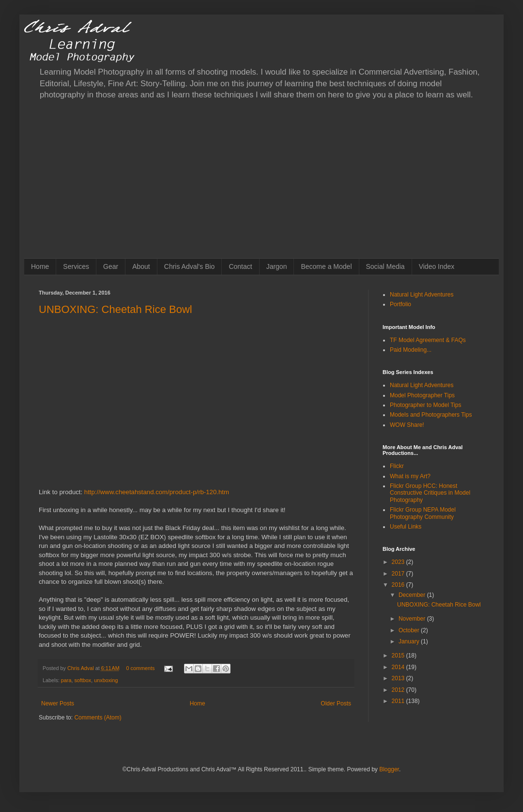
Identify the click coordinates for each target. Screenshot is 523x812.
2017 (399, 574)
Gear (111, 266)
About (141, 266)
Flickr (397, 466)
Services (76, 266)
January (410, 641)
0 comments (141, 668)
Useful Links (406, 527)
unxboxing (106, 680)
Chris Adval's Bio (190, 266)
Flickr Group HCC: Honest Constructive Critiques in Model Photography (430, 493)
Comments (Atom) (98, 718)
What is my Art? (410, 476)
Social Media (385, 266)
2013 (399, 678)
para (66, 680)
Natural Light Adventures (422, 295)
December (413, 595)
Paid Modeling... (411, 350)
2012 (399, 690)
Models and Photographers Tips (431, 415)
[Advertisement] (261, 186)
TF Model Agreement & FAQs (428, 340)
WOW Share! (407, 425)
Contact (240, 266)
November (413, 619)
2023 (399, 562)
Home (40, 266)
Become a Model (326, 266)
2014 (399, 667)
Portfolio (400, 304)
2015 (399, 656)
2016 (399, 585)
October (410, 630)
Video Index (437, 266)
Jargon (277, 266)
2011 (399, 701)
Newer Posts (58, 703)
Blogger (389, 769)
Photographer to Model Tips (425, 405)
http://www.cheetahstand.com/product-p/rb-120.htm (157, 492)
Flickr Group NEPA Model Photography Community (423, 513)
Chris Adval (81, 668)
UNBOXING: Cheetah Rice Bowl (115, 309)
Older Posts (336, 703)
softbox (83, 680)
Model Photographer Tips (422, 395)
